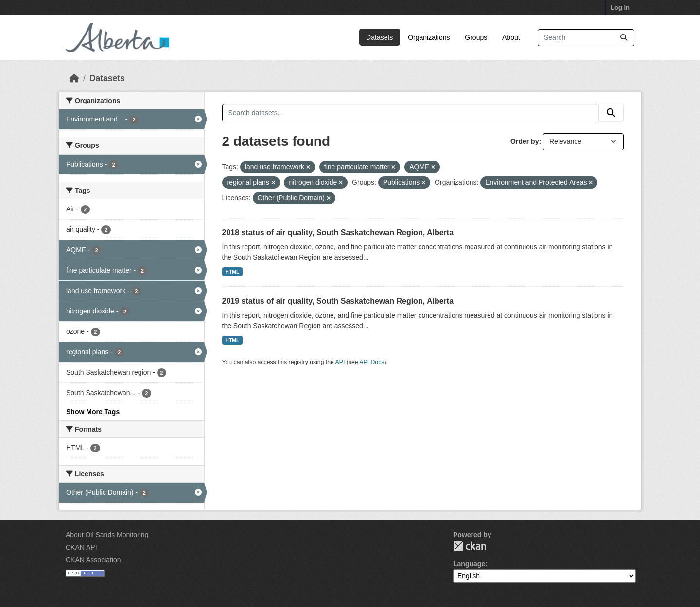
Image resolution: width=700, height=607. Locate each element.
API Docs (372, 362)
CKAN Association (93, 560)
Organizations (429, 37)
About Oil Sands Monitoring (107, 535)
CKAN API (81, 547)
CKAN (470, 546)
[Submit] (624, 38)
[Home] (74, 78)
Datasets (379, 37)
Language (469, 564)
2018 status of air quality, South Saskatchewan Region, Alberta (338, 233)
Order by (525, 141)
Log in (620, 8)
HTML (232, 272)
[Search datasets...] (586, 38)
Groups (476, 37)
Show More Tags (93, 412)
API (340, 362)
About (511, 37)
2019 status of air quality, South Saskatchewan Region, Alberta (338, 301)
